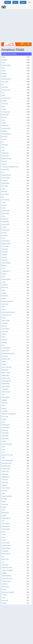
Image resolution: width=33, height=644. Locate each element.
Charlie (4, 123)
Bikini (3, 68)
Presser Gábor (6, 178)
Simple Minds (6, 384)
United (4, 208)
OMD (3, 307)
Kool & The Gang (7, 367)
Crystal (4, 535)
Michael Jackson (6, 79)
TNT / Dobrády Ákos (7, 460)
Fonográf (4, 255)
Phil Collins (5, 145)
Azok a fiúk (5, 600)
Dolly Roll (4, 192)
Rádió (8, 2)
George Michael (6, 134)
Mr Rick (4, 603)
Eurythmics (5, 285)
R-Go (3, 63)
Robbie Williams (6, 263)
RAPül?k (4, 101)
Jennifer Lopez (6, 359)
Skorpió (4, 293)
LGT (3, 93)
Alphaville (4, 400)
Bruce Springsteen (7, 444)
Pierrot (4, 537)
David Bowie (5, 433)
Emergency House (7, 568)
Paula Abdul (5, 436)
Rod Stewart (5, 153)
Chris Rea (5, 491)
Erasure (4, 233)
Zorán (3, 238)
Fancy (4, 447)
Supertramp (5, 474)
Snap (3, 449)
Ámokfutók (5, 252)
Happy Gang (5, 375)
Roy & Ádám (5, 246)
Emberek (4, 205)
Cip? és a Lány (6, 378)
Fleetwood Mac (6, 526)
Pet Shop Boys (6, 112)
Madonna (4, 73)
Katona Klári (5, 115)
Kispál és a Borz (6, 546)
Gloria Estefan (6, 211)
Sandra (4, 441)
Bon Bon (4, 117)
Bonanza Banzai (6, 175)
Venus (4, 189)
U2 (3, 142)
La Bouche (5, 323)
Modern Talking (6, 548)
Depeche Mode (6, 128)
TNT (3, 172)
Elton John (5, 260)
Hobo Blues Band (7, 463)
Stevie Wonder (6, 529)
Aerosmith (5, 181)
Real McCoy (5, 296)
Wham (4, 216)
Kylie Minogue (6, 397)
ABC (15, 2)
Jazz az (4, 310)
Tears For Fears (6, 392)
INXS (3, 150)
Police (4, 510)
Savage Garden (6, 469)
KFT (3, 84)
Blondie (4, 362)
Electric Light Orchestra (8, 312)
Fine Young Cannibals (8, 592)
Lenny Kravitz (6, 543)
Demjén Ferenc (6, 90)
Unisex (4, 282)
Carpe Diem (5, 565)
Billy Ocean (5, 288)
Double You (5, 584)
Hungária (4, 60)
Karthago (4, 342)
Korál (3, 120)
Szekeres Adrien (6, 581)
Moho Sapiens (6, 524)
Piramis (4, 334)
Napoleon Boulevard (7, 301)
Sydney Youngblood (7, 570)
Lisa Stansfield (6, 348)
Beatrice (4, 299)
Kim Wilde (5, 411)
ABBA (3, 95)
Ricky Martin (5, 370)
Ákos (3, 106)
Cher (3, 148)
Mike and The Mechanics (9, 414)
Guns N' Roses (6, 488)
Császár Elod (5, 428)
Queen (4, 71)
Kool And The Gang (7, 455)
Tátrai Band (5, 389)
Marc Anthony (6, 587)
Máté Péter (5, 87)
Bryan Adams (5, 156)
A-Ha (3, 452)
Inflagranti (5, 485)
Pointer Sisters (6, 425)
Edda (3, 57)
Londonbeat (5, 551)
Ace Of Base (5, 194)
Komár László (6, 224)
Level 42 (4, 274)
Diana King (5, 482)
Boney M (4, 164)
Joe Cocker (5, 356)
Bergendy (4, 131)
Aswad (4, 502)
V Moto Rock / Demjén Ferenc (10, 167)
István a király (6, 320)
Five (3, 557)
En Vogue (5, 499)
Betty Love (5, 403)
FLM (3, 345)
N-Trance (4, 595)
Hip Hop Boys (6, 200)
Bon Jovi (4, 161)
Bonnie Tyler (5, 559)
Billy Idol (4, 266)
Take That (5, 340)
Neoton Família (6, 65)
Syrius (4, 532)
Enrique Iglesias (6, 381)
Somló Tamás (6, 183)
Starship (4, 507)
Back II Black (5, 213)
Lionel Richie (5, 222)
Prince (4, 268)
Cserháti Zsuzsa (6, 98)
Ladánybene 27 (6, 271)
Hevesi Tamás (6, 241)
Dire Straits (5, 186)
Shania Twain (6, 351)
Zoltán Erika (5, 126)
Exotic (4, 277)
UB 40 (4, 406)
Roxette (4, 139)
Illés (3, 197)
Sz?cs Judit (5, 417)
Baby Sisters (5, 439)
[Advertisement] (16, 26)
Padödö (4, 364)
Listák (23, 2)
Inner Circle (5, 304)
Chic (3, 521)
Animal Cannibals (7, 496)
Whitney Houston (7, 159)
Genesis (4, 257)
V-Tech (4, 202)
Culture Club (5, 471)
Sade (3, 493)
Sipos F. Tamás (6, 373)
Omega (4, 109)
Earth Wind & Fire (7, 315)
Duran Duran (5, 170)
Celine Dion (5, 504)
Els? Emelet (5, 82)
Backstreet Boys (6, 279)
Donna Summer (6, 554)
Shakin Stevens (6, 518)
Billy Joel (4, 326)
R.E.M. (4, 337)
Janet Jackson (6, 230)
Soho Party (5, 430)
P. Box (4, 598)
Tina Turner (5, 104)
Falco (3, 422)
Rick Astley (5, 249)
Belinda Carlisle (6, 244)
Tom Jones (5, 480)
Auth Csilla (5, 331)
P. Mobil (4, 227)
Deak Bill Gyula (6, 466)
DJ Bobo (4, 419)
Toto (3, 395)
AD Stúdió (5, 235)
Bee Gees (5, 137)
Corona (4, 318)
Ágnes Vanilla (6, 386)
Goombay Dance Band (8, 353)
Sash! (3, 458)
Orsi (3, 562)
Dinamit (4, 515)
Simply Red (5, 219)
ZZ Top (4, 540)
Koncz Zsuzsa (6, 329)
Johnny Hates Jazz (7, 578)
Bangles (4, 408)
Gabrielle (4, 573)
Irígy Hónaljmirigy (7, 576)
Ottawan (4, 589)
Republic (4, 76)
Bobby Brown (5, 477)
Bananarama (5, 513)
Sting (3, 290)
